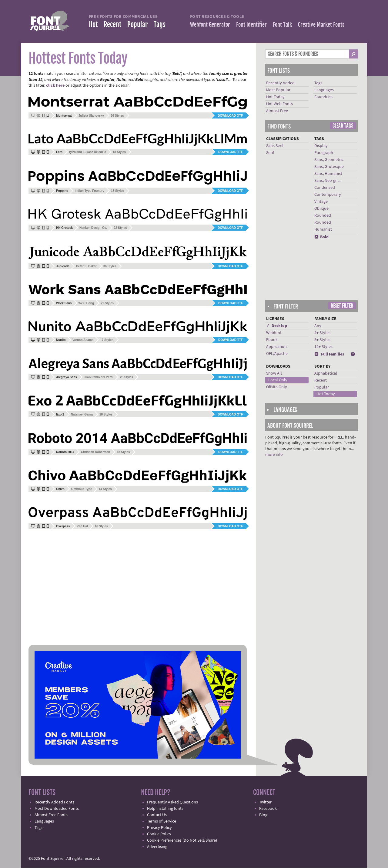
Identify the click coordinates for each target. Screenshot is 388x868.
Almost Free (277, 111)
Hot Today (275, 97)
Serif (270, 153)
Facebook (268, 809)
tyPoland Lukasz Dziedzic (88, 152)
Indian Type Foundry (89, 191)
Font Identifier (251, 25)
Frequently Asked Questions (172, 802)
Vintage (321, 202)
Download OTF (230, 116)
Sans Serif (275, 146)
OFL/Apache (277, 354)
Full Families (329, 354)
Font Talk (282, 25)
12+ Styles (323, 347)
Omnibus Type (82, 489)
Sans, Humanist (328, 174)
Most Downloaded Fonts (57, 809)
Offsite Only (277, 387)
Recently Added (280, 83)
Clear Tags (343, 126)
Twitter (265, 802)
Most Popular (278, 90)
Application (276, 347)
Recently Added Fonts (54, 802)
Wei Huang (86, 303)
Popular (137, 24)
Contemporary (328, 195)
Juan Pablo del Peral (99, 377)
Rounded (323, 215)
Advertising (157, 847)
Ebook (272, 340)
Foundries (323, 97)
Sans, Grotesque (329, 167)
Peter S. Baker (86, 266)
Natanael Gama (82, 414)
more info (274, 455)
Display (321, 146)
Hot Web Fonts (279, 104)
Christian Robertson (95, 452)
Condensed (325, 188)
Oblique (321, 209)
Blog (263, 815)
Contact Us (157, 815)
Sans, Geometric (329, 160)
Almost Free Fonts (51, 815)
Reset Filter (342, 306)
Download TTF (231, 152)
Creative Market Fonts (321, 25)
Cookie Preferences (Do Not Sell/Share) (182, 840)
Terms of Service (162, 821)
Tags (160, 24)
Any (318, 326)
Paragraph (324, 153)
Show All (274, 373)
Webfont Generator (210, 25)
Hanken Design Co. (93, 228)
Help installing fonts (165, 809)
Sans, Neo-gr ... (327, 181)
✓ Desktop (277, 326)
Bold (321, 237)
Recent (112, 24)
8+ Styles (322, 340)
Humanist (323, 229)
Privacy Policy (159, 828)
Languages (324, 90)
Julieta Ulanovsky (91, 116)
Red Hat (82, 526)
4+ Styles (322, 333)
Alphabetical (326, 373)
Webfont (274, 333)
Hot (93, 24)
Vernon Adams (83, 340)
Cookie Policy (159, 834)
